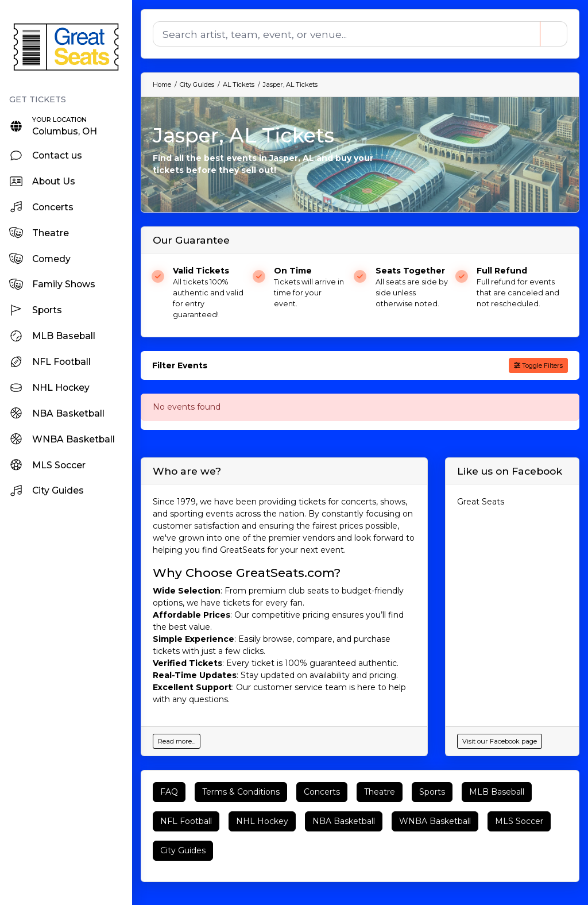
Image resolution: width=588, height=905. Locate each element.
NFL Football (186, 821)
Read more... (177, 741)
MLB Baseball (497, 792)
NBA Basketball (344, 821)
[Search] (346, 34)
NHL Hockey (262, 821)
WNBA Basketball (435, 821)
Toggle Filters (538, 365)
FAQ (169, 792)
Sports (432, 792)
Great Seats (481, 502)
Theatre (380, 792)
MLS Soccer (519, 821)
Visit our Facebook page (500, 741)
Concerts (322, 792)
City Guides (183, 850)
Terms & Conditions (241, 792)
